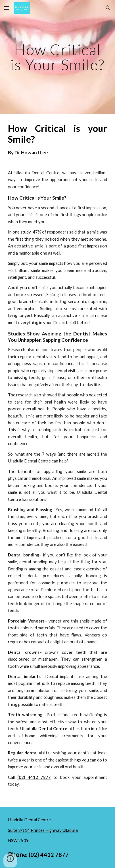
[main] (57, 57)
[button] (7, 8)
